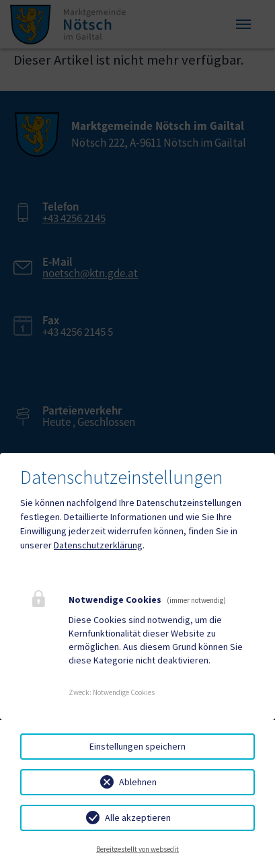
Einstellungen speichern (137, 746)
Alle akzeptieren (138, 818)
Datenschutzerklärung (98, 545)
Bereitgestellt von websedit (137, 849)
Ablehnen (138, 782)
